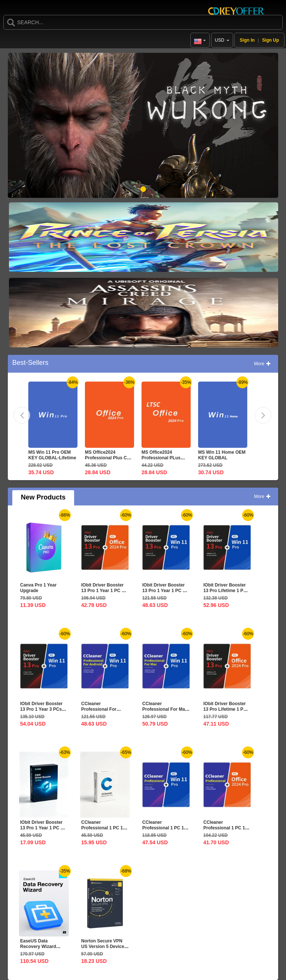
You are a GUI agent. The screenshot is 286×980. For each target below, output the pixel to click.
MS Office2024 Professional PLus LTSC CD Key (161, 458)
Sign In (247, 40)
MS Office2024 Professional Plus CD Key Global (107, 458)
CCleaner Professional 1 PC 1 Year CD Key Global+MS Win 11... (163, 831)
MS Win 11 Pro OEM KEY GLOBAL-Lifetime (52, 455)
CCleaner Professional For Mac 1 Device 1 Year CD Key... (165, 712)
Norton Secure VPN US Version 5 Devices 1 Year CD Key (104, 947)
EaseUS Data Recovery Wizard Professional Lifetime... (38, 949)
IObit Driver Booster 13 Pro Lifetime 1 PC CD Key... (225, 591)
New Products (43, 497)
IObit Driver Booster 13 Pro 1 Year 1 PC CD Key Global (44, 828)
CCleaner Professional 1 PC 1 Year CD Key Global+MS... (224, 831)
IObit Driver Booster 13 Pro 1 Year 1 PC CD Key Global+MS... (105, 591)
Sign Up (271, 40)
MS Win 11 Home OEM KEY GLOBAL (222, 455)
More (262, 364)
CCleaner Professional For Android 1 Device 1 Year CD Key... (101, 712)
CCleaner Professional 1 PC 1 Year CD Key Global (102, 828)
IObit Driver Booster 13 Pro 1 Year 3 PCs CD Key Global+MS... (42, 709)
